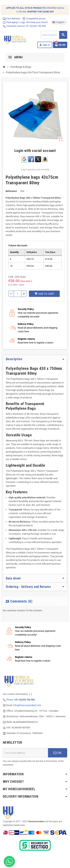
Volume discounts (18, 245)
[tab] (35, 359)
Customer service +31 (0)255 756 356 (24, 26)
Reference (11, 191)
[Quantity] (18, 294)
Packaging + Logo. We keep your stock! (25, 22)
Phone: (21, 700)
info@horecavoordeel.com (27, 705)
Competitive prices (34, 19)
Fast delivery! (11, 19)
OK (57, 753)
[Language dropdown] (59, 22)
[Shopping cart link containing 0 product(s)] (60, 45)
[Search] (54, 35)
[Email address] (25, 753)
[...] (30, 694)
